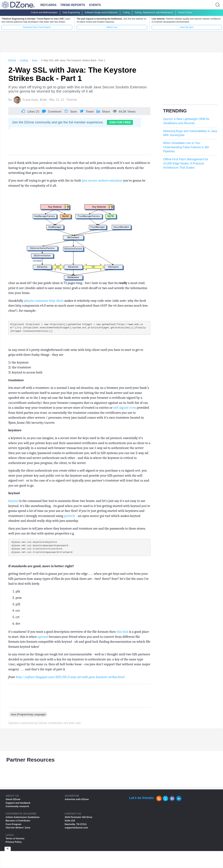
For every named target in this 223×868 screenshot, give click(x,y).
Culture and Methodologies (44, 12)
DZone (12, 60)
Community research (17, 809)
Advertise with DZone (77, 802)
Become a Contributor (18, 823)
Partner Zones (185, 12)
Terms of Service (15, 841)
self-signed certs (125, 409)
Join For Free (120, 122)
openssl (43, 639)
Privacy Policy (14, 844)
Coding (126, 12)
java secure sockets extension (102, 181)
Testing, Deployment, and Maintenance (154, 12)
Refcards (48, 5)
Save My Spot (187, 27)
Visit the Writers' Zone (18, 830)
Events (95, 5)
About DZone (13, 802)
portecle (70, 517)
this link (123, 634)
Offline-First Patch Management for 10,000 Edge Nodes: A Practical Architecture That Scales (186, 163)
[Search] (218, 5)
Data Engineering (71, 12)
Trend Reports (73, 5)
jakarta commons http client (44, 301)
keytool (14, 502)
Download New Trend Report (37, 27)
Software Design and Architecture (101, 12)
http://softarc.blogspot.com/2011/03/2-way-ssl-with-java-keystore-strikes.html (70, 680)
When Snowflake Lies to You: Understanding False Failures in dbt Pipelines (186, 147)
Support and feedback (18, 805)
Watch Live (112, 27)
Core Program (13, 827)
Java (35, 60)
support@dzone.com (76, 830)
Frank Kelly (30, 100)
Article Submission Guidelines (23, 820)
